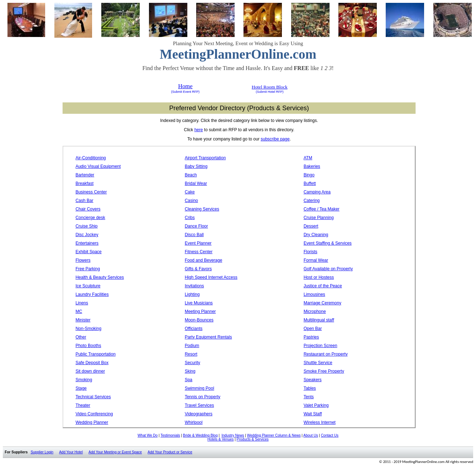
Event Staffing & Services (328, 243)
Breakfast (84, 183)
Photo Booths (88, 346)
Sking (190, 371)
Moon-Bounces (199, 320)
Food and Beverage (204, 260)
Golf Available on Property (328, 269)
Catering (312, 201)
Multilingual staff (319, 320)
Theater (83, 405)
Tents (309, 397)
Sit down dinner (90, 371)
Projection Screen (320, 346)
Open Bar (313, 329)
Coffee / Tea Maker (322, 209)
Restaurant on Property (326, 354)
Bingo (309, 175)
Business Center (91, 192)
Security (192, 363)
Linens (82, 303)
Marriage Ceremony (322, 303)
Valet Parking (316, 405)
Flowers (83, 260)
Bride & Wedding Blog (200, 435)
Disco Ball (194, 235)
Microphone (315, 311)
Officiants (194, 329)
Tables (310, 388)
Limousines (314, 294)
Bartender (85, 175)
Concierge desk (90, 218)
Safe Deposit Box (92, 363)
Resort (191, 354)
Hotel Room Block (270, 87)
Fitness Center (199, 252)
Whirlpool (194, 422)
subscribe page (275, 139)
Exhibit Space (88, 252)
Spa (189, 380)
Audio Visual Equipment (98, 166)
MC (79, 311)
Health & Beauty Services (100, 277)
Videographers (199, 414)
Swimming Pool (200, 388)
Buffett (310, 183)
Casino (191, 201)
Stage (81, 388)
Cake (190, 192)
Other (81, 337)
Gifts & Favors (198, 269)
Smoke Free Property (324, 371)
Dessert (311, 226)
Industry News (233, 435)
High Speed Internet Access (211, 277)
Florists (311, 252)
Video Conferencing (94, 414)
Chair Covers (88, 209)
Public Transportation (95, 354)
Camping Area (317, 192)
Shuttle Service (318, 363)
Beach (191, 175)
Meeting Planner (200, 311)
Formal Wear (316, 260)
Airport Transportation (205, 158)
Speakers (313, 380)
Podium (192, 346)
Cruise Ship (86, 226)
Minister (83, 320)
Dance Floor (196, 226)
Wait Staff (313, 414)
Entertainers (87, 243)
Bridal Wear (196, 183)
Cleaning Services (202, 209)
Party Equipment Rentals (208, 337)
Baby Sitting (196, 166)
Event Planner (198, 243)
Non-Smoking (88, 329)
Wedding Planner (92, 422)
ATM (308, 158)
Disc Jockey (87, 235)
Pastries (311, 337)
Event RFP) (191, 92)
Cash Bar (84, 201)
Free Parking (88, 269)
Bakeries (312, 166)
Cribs (190, 218)
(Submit (177, 92)
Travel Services (199, 405)
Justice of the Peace (323, 286)
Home (185, 86)
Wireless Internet (320, 422)
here (199, 130)
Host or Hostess (319, 277)
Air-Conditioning (90, 158)
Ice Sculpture (88, 286)
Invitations (194, 286)
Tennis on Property (203, 397)
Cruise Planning (319, 218)
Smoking (84, 380)
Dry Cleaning (316, 235)
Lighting (192, 294)
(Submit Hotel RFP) (269, 92)
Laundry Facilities (92, 294)
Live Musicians (199, 303)
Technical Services (93, 397)
